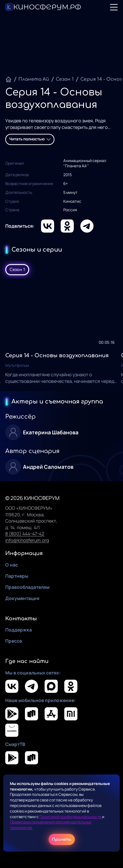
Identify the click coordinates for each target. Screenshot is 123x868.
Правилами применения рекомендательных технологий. (51, 825)
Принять (62, 839)
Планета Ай (34, 79)
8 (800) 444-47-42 (25, 534)
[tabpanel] (61, 335)
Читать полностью (30, 139)
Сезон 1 (65, 79)
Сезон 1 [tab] (17, 270)
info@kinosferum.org (27, 540)
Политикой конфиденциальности (71, 817)
